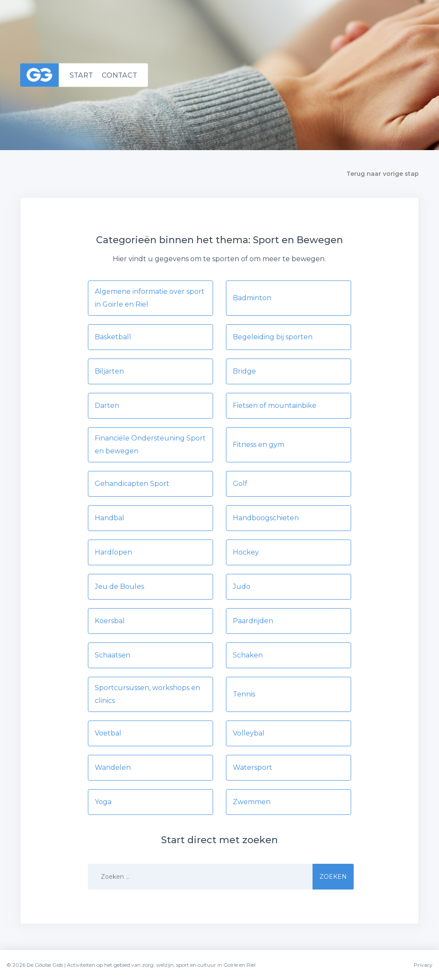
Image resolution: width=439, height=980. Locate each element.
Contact (119, 75)
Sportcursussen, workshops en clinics (147, 694)
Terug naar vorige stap (383, 174)
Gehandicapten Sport (132, 484)
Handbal (110, 518)
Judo (242, 586)
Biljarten (109, 371)
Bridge (244, 371)
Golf (240, 484)
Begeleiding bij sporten (273, 337)
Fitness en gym (259, 445)
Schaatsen (113, 655)
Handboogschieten (266, 518)
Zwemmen (252, 802)
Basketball (113, 337)
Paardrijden (253, 621)
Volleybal (249, 733)
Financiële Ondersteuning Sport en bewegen (150, 445)
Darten (107, 406)
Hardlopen (113, 552)
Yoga (103, 802)
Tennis (244, 694)
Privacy (423, 965)
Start (81, 75)
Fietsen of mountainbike (275, 406)
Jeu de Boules (119, 586)
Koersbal (110, 621)
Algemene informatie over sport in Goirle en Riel (150, 298)
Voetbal (108, 733)
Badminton (252, 298)
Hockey (246, 552)
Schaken (248, 655)
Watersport (253, 767)
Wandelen (113, 767)
